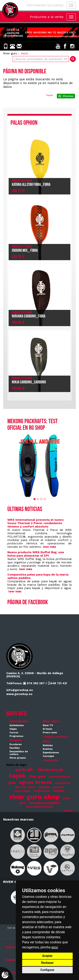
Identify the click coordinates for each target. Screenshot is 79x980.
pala (12, 783)
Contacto (50, 760)
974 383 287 (34, 683)
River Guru (51, 721)
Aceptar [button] (47, 956)
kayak (17, 776)
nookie (59, 791)
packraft (24, 770)
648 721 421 (57, 683)
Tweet (49, 95)
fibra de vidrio (25, 787)
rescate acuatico (44, 803)
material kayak (59, 777)
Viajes (13, 729)
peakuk (58, 787)
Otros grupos (18, 758)
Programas (16, 736)
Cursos (14, 733)
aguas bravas (35, 782)
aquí (55, 947)
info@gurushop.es (20, 690)
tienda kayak (51, 770)
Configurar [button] (48, 970)
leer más (50, 547)
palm (66, 798)
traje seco (42, 791)
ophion (44, 787)
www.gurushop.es (19, 694)
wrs (23, 803)
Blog (46, 741)
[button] (6, 32)
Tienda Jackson (55, 737)
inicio (25, 53)
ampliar (68, 811)
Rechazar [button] (48, 963)
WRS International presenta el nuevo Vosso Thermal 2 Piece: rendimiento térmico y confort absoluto (35, 523)
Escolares (16, 744)
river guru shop (35, 797)
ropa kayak (22, 791)
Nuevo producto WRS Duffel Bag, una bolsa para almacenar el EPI (36, 554)
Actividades (19, 721)
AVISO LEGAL (14, 947)
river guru (37, 776)
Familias (15, 748)
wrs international (39, 807)
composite (63, 783)
